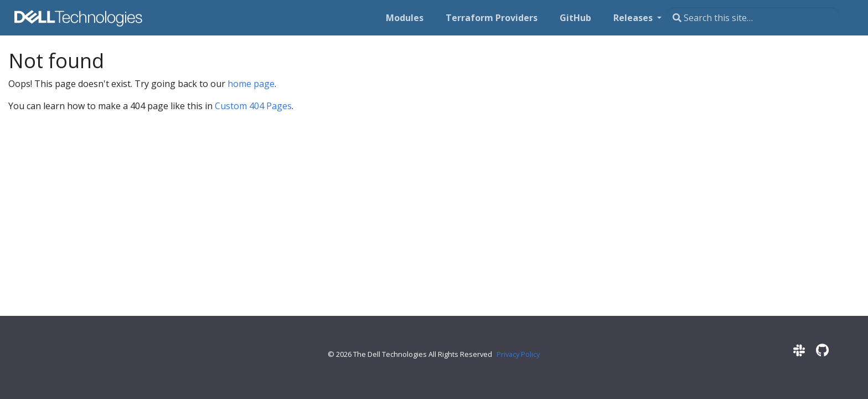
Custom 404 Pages (253, 106)
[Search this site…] (753, 18)
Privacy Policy (518, 354)
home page (251, 84)
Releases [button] (634, 18)
